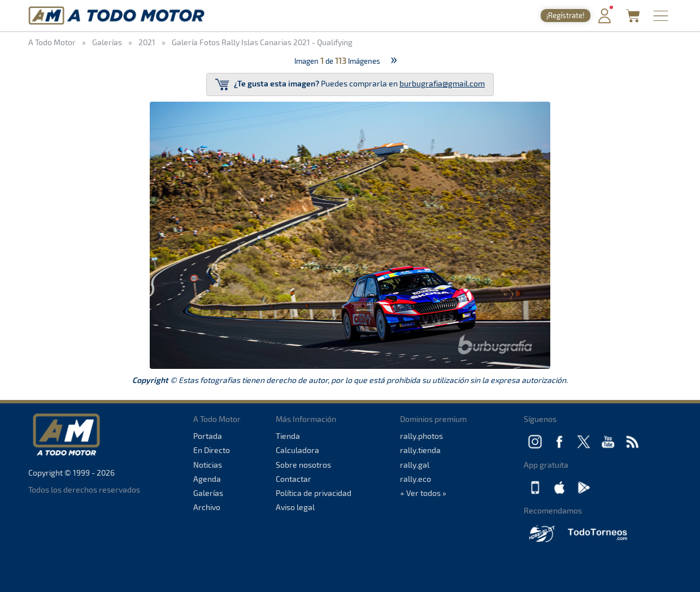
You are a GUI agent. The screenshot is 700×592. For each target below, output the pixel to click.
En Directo (212, 450)
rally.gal (415, 465)
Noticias (208, 465)
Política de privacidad (314, 493)
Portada (208, 436)
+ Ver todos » (423, 493)
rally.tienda (420, 450)
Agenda (207, 479)
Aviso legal (295, 507)
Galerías (208, 493)
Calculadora (297, 450)
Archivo (207, 507)
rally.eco (416, 479)
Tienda (288, 436)
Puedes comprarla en (350, 84)
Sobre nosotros (303, 465)
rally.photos (421, 436)
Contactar (294, 479)
